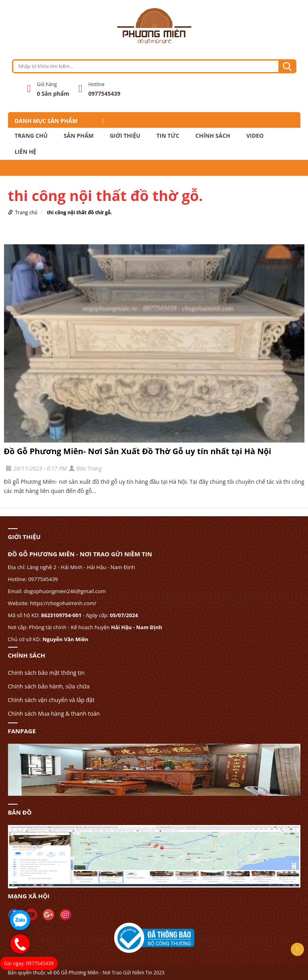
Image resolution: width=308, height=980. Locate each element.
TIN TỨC (168, 136)
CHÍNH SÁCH (213, 136)
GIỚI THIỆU (125, 136)
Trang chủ (31, 136)
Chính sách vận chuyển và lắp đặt (51, 700)
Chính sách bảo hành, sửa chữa (49, 686)
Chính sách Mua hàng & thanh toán (54, 713)
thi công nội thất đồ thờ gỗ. (79, 212)
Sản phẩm (79, 136)
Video (255, 136)
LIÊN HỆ (26, 152)
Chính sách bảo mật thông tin (46, 673)
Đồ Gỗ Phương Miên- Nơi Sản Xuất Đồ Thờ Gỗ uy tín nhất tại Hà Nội (138, 451)
